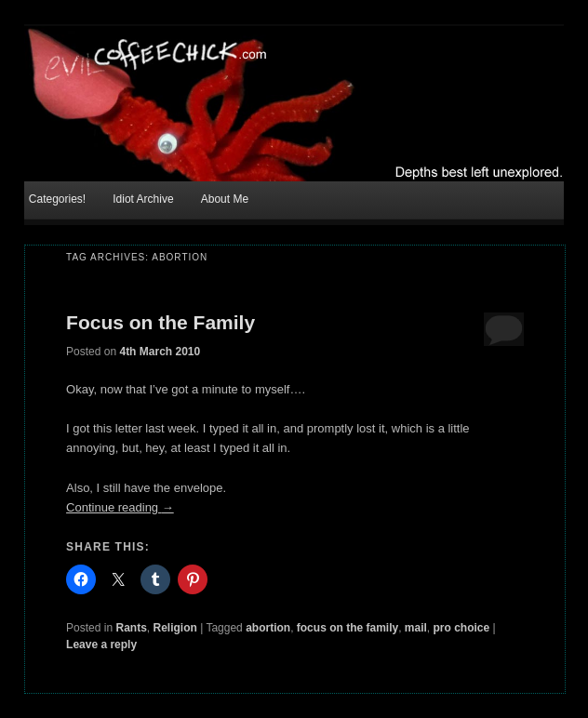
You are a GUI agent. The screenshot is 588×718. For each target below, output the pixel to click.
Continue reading (120, 507)
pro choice (462, 628)
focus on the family (347, 628)
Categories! (57, 199)
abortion (268, 628)
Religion (174, 628)
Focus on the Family (160, 322)
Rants (131, 628)
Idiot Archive (143, 199)
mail (416, 628)
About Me (225, 199)
